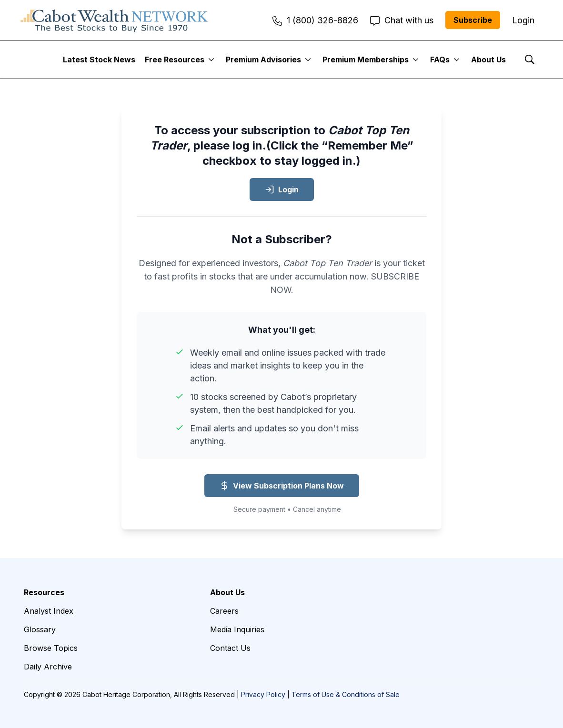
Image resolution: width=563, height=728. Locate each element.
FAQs (440, 60)
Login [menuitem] (523, 20)
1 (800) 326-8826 (315, 20)
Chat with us (402, 20)
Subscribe (473, 20)
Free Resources (175, 60)
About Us (488, 60)
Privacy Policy (263, 694)
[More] (211, 60)
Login (282, 189)
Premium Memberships (366, 60)
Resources (44, 592)
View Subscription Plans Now (282, 486)
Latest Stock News (99, 60)
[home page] (114, 20)
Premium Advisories (263, 60)
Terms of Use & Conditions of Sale (346, 694)
